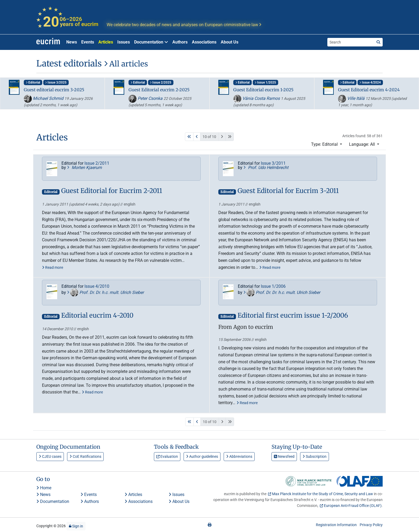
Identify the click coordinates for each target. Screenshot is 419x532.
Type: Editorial (325, 144)
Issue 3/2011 (273, 163)
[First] (189, 137)
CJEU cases (50, 456)
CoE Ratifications (85, 456)
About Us (230, 42)
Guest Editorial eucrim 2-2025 (159, 90)
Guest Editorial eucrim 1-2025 (263, 90)
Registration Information (336, 525)
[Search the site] (351, 42)
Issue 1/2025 (265, 82)
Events (88, 42)
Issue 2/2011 (97, 163)
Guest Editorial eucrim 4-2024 (369, 90)
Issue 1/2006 (273, 286)
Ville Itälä (352, 98)
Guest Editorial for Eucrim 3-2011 (288, 191)
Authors (180, 42)
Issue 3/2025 (56, 82)
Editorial (33, 82)
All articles (126, 64)
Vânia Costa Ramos (257, 98)
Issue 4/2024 (370, 82)
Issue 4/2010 (97, 286)
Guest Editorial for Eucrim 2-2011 (112, 191)
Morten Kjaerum (84, 168)
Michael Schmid (44, 98)
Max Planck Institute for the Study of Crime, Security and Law (323, 494)
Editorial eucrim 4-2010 (97, 316)
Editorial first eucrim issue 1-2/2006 (293, 316)
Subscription (315, 456)
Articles (106, 42)
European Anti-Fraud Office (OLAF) (353, 506)
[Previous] (197, 137)
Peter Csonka (146, 98)
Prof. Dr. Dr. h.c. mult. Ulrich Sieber (105, 292)
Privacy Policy (371, 525)
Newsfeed (284, 456)
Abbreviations (239, 456)
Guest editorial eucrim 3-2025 (54, 90)
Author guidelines (202, 456)
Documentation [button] (151, 42)
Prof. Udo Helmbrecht (266, 168)
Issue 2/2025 (161, 82)
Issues (124, 42)
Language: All (362, 144)
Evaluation (167, 456)
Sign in (76, 526)
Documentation (53, 501)
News (72, 42)
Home (44, 488)
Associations (204, 42)
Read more (53, 267)
